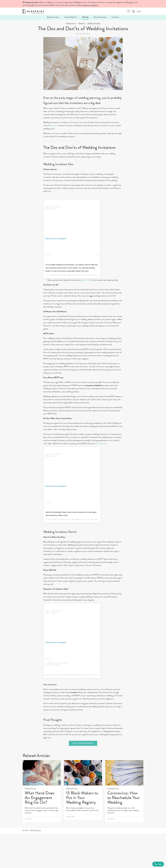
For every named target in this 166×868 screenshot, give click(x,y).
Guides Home (71, 23)
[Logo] (33, 11)
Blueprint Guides (53, 17)
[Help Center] (129, 11)
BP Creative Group (64, 519)
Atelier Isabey (62, 275)
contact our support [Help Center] (90, 5)
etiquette (53, 125)
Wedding (85, 17)
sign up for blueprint (83, 743)
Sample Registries (71, 17)
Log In (139, 11)
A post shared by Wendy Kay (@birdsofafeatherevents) (65, 675)
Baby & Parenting (100, 17)
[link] (42, 791)
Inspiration (115, 17)
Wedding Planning (94, 23)
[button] (133, 11)
